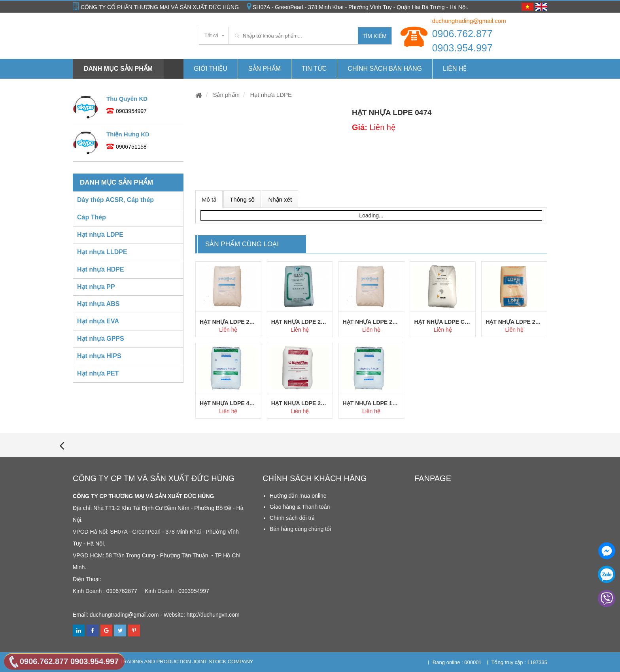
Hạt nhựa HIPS (99, 356)
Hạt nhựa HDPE (101, 269)
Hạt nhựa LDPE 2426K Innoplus (300, 403)
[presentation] (62, 445)
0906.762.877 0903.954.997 (462, 41)
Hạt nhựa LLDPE (102, 252)
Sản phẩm (265, 69)
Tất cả (212, 35)
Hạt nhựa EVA (98, 321)
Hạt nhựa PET (98, 373)
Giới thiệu (211, 69)
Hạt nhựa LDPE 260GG (300, 322)
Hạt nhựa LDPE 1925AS (371, 403)
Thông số (242, 199)
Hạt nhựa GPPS (101, 339)
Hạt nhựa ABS (98, 304)
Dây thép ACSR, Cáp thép (115, 200)
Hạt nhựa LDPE (270, 95)
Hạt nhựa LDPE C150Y (443, 322)
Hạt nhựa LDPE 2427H (228, 322)
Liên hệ (455, 69)
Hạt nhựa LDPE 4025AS (228, 403)
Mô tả (209, 199)
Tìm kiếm (375, 36)
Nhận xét (280, 199)
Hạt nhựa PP (96, 287)
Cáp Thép (92, 217)
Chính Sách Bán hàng (385, 69)
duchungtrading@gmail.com (469, 21)
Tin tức (314, 69)
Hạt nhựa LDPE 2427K (371, 322)
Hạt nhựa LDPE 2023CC (514, 322)
